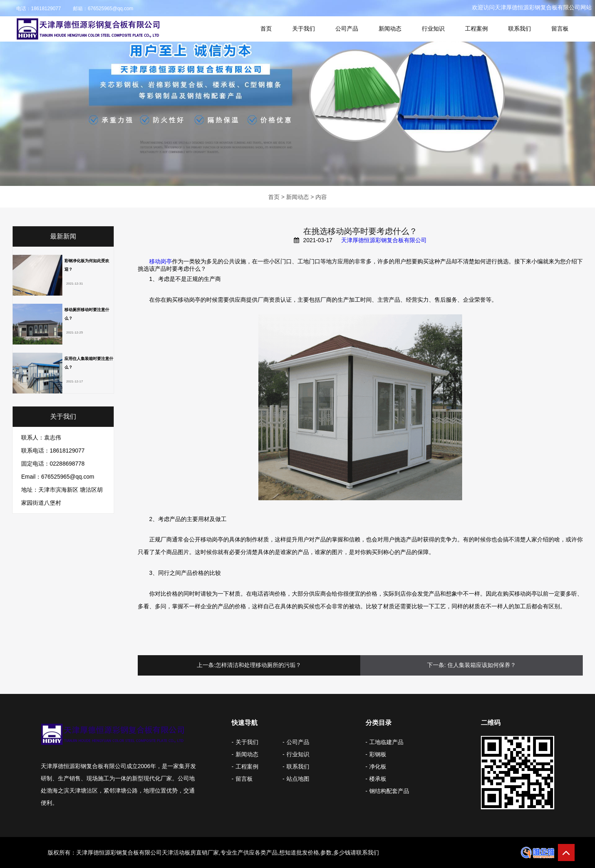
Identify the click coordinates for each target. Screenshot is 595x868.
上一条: (206, 665)
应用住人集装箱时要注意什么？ (89, 363)
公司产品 (347, 29)
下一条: (436, 665)
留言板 (560, 29)
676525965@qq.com (110, 9)
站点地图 (298, 779)
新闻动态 (390, 29)
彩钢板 (378, 754)
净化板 (378, 766)
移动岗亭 (161, 261)
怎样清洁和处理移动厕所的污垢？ (258, 665)
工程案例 (476, 29)
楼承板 (378, 779)
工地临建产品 (386, 742)
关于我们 (304, 29)
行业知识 (433, 29)
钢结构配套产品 (389, 791)
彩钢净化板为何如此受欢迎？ (87, 265)
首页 (266, 29)
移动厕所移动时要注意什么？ (87, 314)
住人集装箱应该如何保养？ (482, 665)
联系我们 (520, 29)
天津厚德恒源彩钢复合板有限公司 (384, 240)
